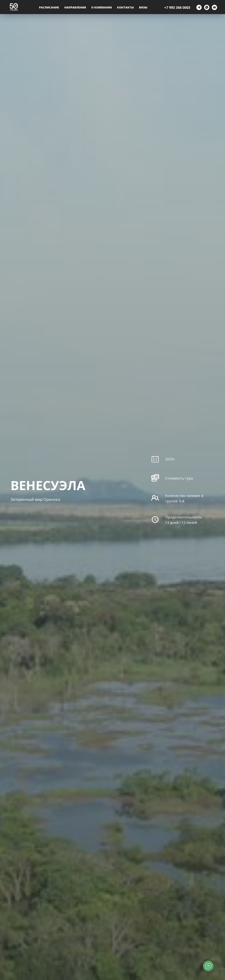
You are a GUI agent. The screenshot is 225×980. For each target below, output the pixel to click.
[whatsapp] (207, 7)
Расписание (49, 7)
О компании (102, 7)
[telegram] (199, 7)
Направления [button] (75, 7)
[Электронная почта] (214, 7)
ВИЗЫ (143, 7)
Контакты (125, 7)
